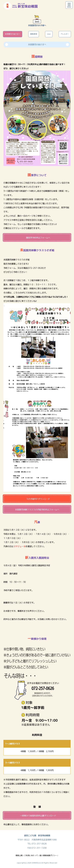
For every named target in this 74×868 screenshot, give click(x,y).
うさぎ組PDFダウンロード (38, 499)
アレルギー (65, 34)
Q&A (49, 34)
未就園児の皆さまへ (13, 34)
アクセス (7, 220)
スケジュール (17, 228)
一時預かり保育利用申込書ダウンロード (38, 816)
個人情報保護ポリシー (48, 855)
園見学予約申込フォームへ (38, 238)
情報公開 (19, 855)
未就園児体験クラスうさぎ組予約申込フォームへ (37, 510)
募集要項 (34, 34)
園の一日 (21, 216)
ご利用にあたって (31, 855)
